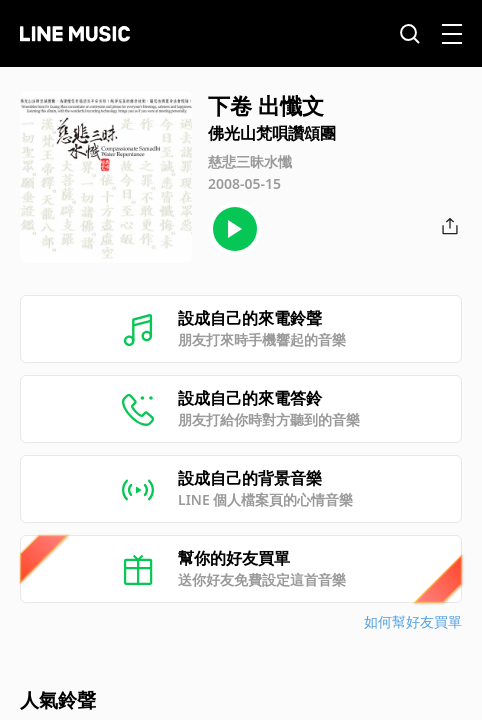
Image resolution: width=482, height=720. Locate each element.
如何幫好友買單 (413, 621)
